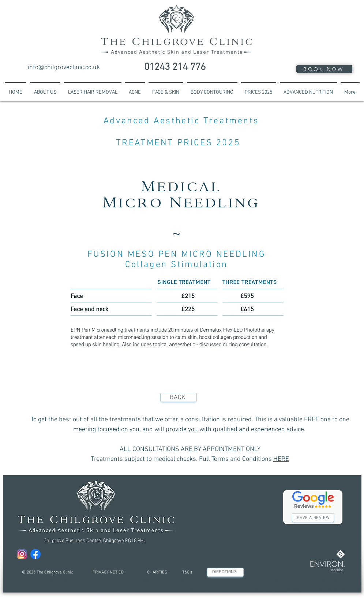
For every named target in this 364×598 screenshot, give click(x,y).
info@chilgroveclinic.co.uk (64, 67)
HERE (281, 459)
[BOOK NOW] (324, 69)
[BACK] (179, 397)
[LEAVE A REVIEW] (313, 518)
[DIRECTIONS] (225, 572)
